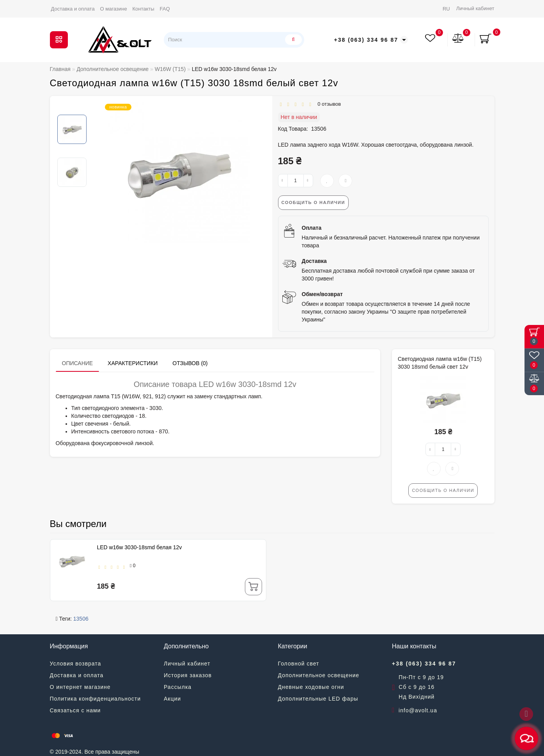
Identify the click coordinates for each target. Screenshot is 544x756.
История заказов (188, 675)
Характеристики (133, 363)
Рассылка (178, 687)
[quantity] (296, 181)
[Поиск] (292, 40)
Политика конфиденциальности (96, 699)
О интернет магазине (80, 687)
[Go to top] (526, 714)
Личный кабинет (475, 8)
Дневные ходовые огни (311, 687)
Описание (78, 363)
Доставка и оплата (73, 9)
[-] (283, 181)
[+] (308, 181)
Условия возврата (76, 664)
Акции (172, 699)
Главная (60, 69)
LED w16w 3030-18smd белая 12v (140, 547)
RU (446, 9)
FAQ (165, 9)
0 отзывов (328, 104)
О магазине (114, 9)
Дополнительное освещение (319, 675)
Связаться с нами (75, 710)
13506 (81, 619)
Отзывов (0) (190, 363)
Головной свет (299, 664)
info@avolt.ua (418, 710)
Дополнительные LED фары (318, 699)
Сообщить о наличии (313, 202)
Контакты (144, 9)
